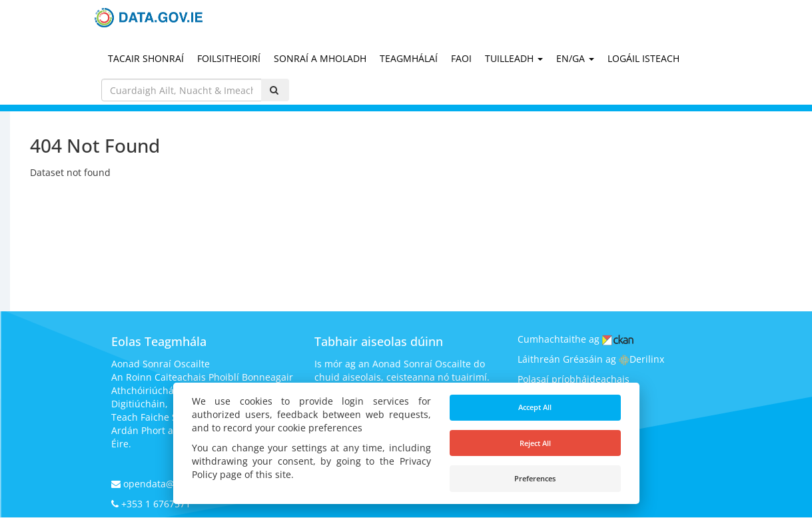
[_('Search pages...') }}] (182, 90)
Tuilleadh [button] (514, 58)
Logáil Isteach (643, 58)
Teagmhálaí (409, 58)
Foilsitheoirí (229, 58)
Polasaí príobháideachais (574, 379)
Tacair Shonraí (146, 58)
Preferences (535, 478)
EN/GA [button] (575, 58)
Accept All (535, 407)
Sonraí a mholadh (320, 58)
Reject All (535, 443)
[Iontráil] (275, 90)
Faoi (461, 58)
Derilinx (641, 359)
